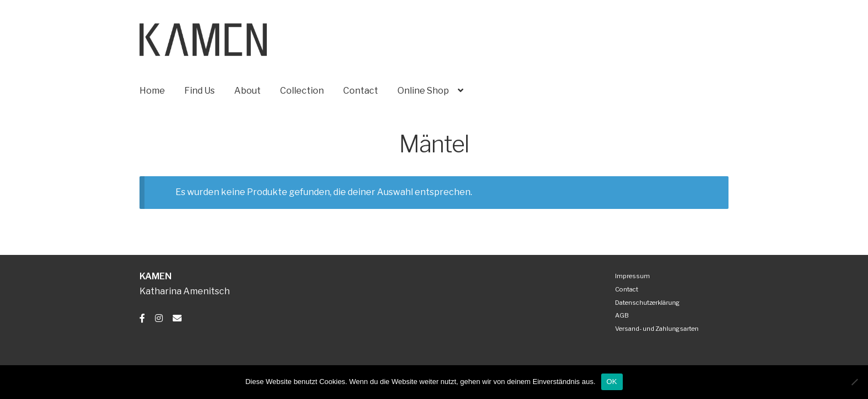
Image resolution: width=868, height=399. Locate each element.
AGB (622, 315)
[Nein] (854, 382)
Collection (302, 91)
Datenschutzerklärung (647, 303)
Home (152, 91)
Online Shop (423, 91)
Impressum (632, 276)
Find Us (200, 91)
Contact (361, 91)
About (247, 91)
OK (612, 382)
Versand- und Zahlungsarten (657, 329)
